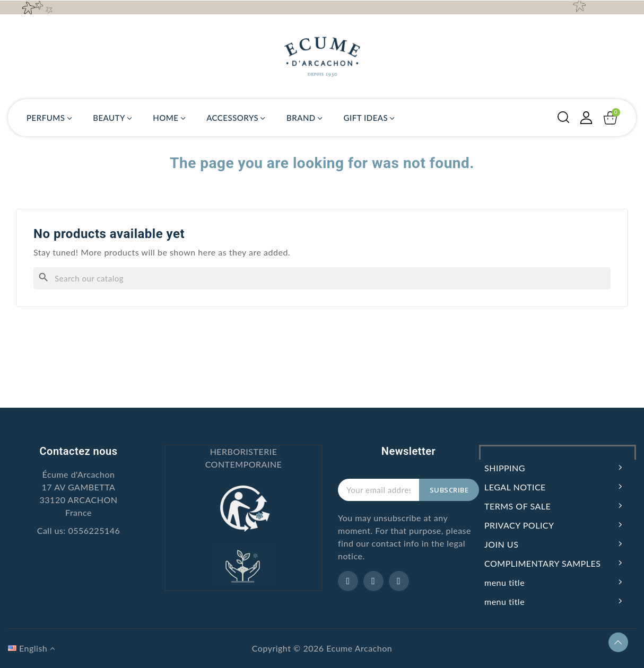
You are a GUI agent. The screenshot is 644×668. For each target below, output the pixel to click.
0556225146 (94, 530)
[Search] (322, 278)
